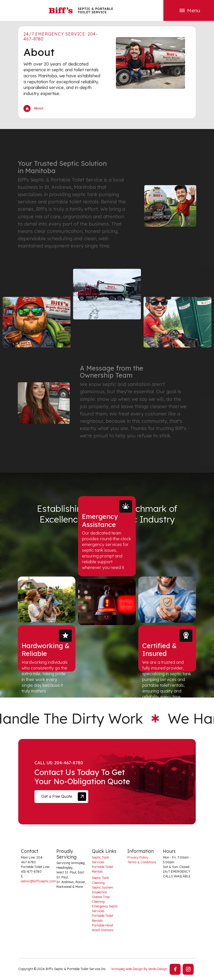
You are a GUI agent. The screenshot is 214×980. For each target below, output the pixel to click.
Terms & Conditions (142, 862)
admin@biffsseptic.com (38, 881)
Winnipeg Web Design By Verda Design (139, 969)
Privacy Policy (138, 857)
